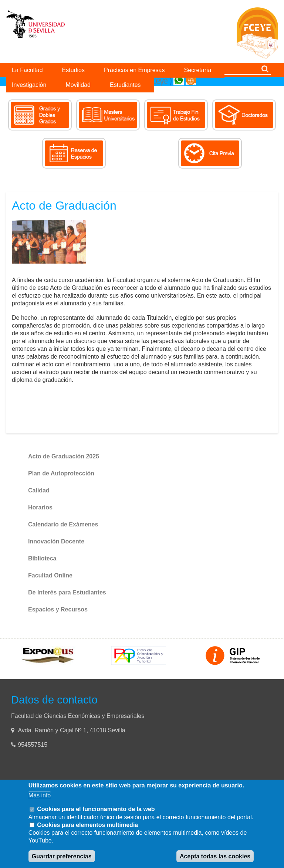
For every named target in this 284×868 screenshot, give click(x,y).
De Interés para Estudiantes (67, 592)
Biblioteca (42, 558)
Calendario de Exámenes (63, 524)
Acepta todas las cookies (215, 856)
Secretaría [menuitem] (198, 70)
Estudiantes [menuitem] (125, 85)
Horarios (40, 507)
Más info (40, 795)
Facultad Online (50, 575)
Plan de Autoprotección (61, 473)
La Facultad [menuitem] (27, 70)
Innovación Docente (56, 541)
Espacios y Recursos (58, 609)
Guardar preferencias (62, 856)
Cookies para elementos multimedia (87, 825)
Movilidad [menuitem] (78, 85)
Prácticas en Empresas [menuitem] (134, 70)
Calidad (39, 490)
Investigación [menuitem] (29, 85)
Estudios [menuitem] (73, 70)
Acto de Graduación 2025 (64, 456)
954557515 (33, 745)
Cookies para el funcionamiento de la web (96, 809)
